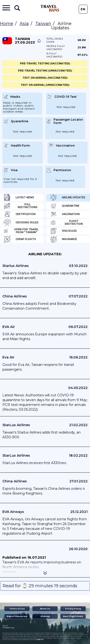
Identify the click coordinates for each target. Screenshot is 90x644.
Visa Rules (63, 231)
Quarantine (65, 206)
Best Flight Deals (73, 616)
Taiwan (43, 24)
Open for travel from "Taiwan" (21, 231)
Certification (20, 214)
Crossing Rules (21, 223)
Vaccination (65, 214)
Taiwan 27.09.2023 (25, 41)
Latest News (19, 198)
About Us (45, 609)
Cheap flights (20, 239)
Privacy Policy (73, 609)
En (83, 9)
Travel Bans (50, 8)
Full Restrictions (21, 206)
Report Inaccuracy (17, 616)
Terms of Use (17, 609)
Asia (24, 24)
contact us (39, 639)
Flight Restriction (66, 223)
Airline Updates (68, 198)
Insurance (63, 239)
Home (7, 24)
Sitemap (45, 616)
